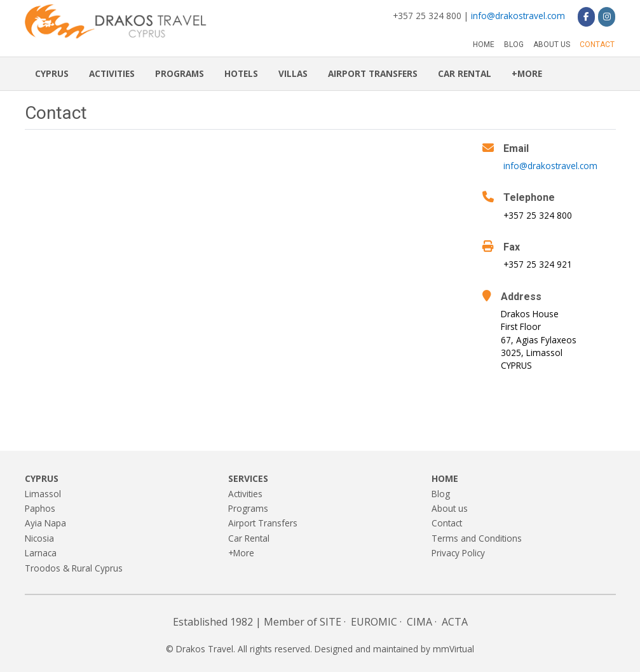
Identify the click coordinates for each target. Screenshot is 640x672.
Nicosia (39, 538)
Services (248, 478)
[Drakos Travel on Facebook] (586, 17)
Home (484, 45)
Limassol (43, 494)
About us (552, 45)
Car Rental (465, 73)
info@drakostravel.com (518, 16)
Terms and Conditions (477, 538)
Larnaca (41, 553)
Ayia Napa (45, 523)
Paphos (40, 508)
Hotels (241, 73)
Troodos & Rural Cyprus (74, 568)
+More (527, 73)
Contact (597, 45)
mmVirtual (453, 649)
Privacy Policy (458, 553)
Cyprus (52, 73)
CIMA (419, 622)
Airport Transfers (373, 73)
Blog (514, 45)
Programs (180, 73)
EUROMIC (374, 622)
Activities (112, 73)
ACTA (455, 622)
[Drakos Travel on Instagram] (607, 17)
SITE (330, 622)
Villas (293, 73)
